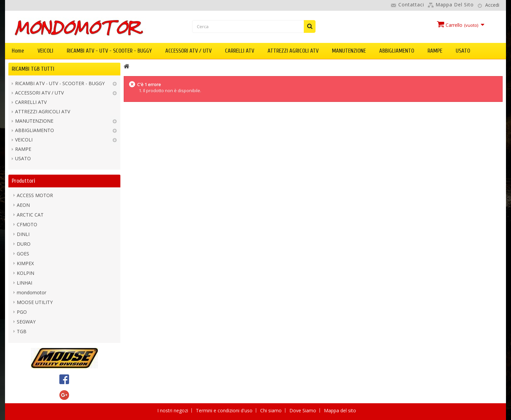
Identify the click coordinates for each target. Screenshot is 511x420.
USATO (463, 51)
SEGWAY (26, 322)
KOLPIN (25, 273)
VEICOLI (45, 51)
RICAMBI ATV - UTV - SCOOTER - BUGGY (109, 51)
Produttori (23, 181)
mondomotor (32, 292)
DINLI (23, 234)
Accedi (492, 5)
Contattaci (411, 5)
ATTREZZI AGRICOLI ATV (293, 51)
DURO (24, 244)
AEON (23, 205)
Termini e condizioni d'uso (225, 410)
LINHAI (24, 283)
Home (18, 51)
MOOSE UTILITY (35, 302)
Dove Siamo (303, 410)
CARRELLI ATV (240, 51)
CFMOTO (27, 224)
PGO (22, 312)
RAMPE (435, 51)
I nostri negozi (173, 410)
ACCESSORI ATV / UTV (188, 51)
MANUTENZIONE (349, 51)
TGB (22, 331)
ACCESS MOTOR (35, 195)
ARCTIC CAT (30, 215)
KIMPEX (25, 263)
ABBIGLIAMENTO (397, 51)
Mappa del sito (455, 5)
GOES (23, 254)
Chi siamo (272, 410)
